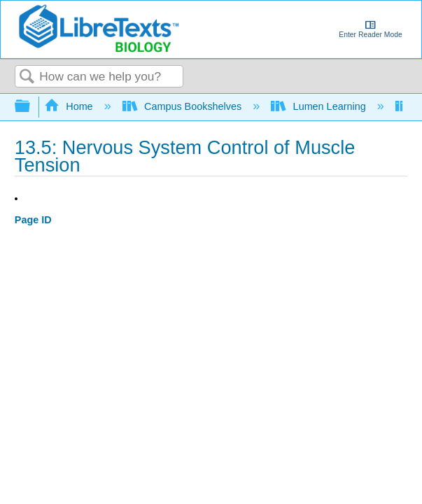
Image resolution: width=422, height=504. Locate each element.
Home (70, 106)
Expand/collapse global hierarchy (31, 107)
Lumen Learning (319, 106)
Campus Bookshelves (184, 106)
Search (27, 77)
